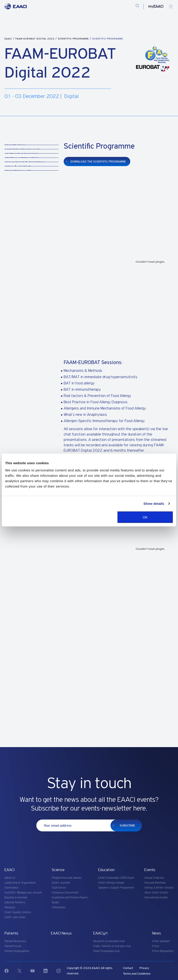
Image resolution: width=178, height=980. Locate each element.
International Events (156, 898)
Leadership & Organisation (20, 883)
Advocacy (10, 907)
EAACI (8, 39)
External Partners (15, 903)
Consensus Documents (65, 893)
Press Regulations (163, 951)
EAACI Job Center (15, 917)
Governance (11, 888)
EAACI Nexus (61, 933)
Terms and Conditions (137, 974)
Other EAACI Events (156, 893)
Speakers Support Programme (116, 888)
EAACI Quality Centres (18, 912)
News (157, 933)
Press (156, 946)
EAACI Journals (61, 883)
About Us (10, 878)
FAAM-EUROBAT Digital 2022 (35, 39)
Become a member (16, 898)
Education (106, 870)
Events (150, 870)
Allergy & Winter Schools (159, 888)
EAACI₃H (100, 933)
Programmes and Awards (67, 878)
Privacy (144, 968)
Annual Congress (154, 878)
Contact (128, 968)
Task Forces (59, 888)
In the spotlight (161, 941)
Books (55, 903)
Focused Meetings (155, 883)
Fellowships (59, 907)
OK (145, 517)
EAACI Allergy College (111, 883)
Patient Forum (13, 946)
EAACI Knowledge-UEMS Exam (116, 878)
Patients (11, 933)
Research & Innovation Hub (109, 941)
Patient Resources (15, 941)
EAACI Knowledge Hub (106, 951)
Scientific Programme (74, 39)
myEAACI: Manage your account (23, 893)
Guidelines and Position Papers (70, 898)
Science (58, 870)
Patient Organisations (17, 951)
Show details (154, 504)
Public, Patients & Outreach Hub (112, 946)
